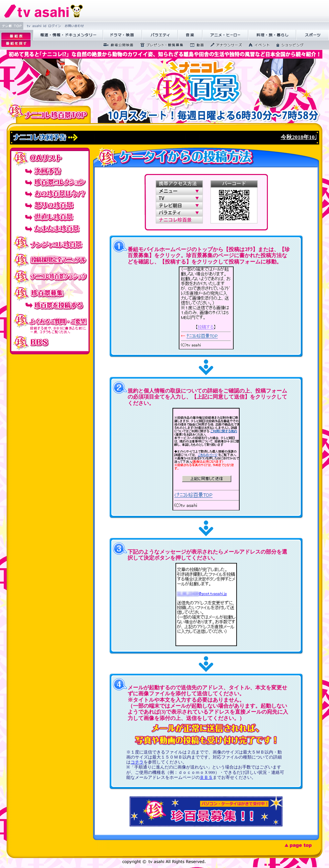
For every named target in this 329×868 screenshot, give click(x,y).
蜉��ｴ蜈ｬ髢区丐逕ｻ (116, 45)
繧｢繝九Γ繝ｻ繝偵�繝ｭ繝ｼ (225, 35)
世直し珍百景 (50, 217)
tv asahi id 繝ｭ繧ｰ (43, 26)
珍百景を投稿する (50, 307)
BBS (50, 343)
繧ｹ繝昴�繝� (313, 35)
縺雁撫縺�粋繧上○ (74, 26)
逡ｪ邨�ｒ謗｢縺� (16, 44)
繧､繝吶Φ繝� (257, 45)
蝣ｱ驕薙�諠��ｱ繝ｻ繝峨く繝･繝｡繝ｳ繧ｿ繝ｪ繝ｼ (68, 35)
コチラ (137, 762)
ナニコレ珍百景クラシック (50, 276)
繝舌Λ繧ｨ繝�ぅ (160, 35)
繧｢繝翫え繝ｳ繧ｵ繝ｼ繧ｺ (224, 45)
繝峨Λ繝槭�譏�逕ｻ (122, 35)
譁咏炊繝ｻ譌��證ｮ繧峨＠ (272, 35)
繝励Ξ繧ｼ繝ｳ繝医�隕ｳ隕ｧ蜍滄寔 (160, 45)
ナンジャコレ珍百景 (50, 243)
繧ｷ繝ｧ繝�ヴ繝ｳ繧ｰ (288, 45)
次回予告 (50, 171)
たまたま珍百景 (50, 229)
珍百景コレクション (50, 182)
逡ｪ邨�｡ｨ (16, 36)
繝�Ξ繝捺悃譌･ (44, 11)
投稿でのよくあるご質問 (50, 324)
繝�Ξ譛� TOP (12, 26)
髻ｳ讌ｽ (190, 35)
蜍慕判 (195, 45)
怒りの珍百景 (50, 205)
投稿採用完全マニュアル (50, 260)
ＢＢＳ (206, 777)
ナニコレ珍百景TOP (49, 113)
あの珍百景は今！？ (50, 194)
